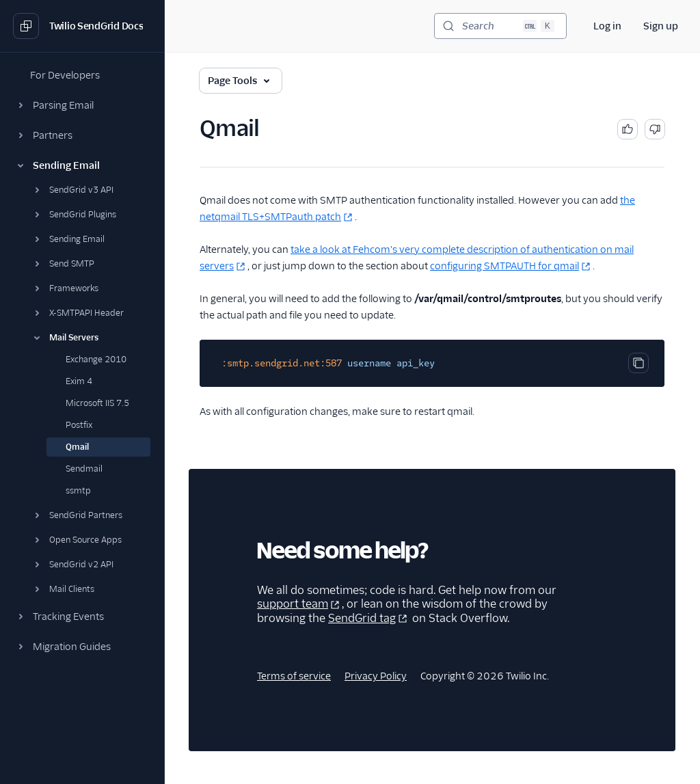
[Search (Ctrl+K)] (500, 26)
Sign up (661, 26)
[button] (82, 105)
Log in (607, 26)
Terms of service (294, 676)
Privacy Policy (376, 676)
